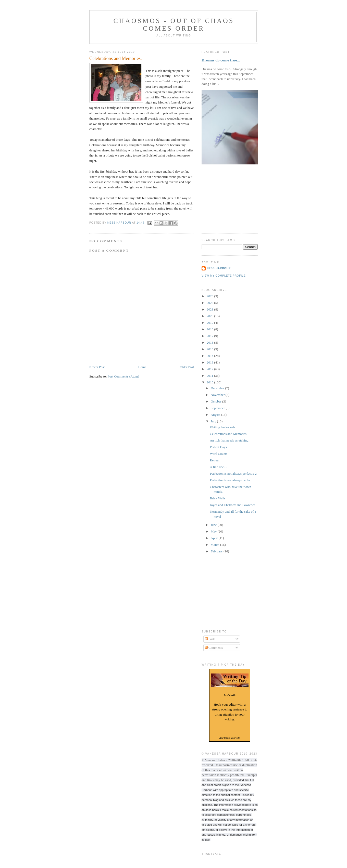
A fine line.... (218, 467)
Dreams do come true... (221, 60)
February (217, 551)
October (216, 401)
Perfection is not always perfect (231, 480)
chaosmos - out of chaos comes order (174, 25)
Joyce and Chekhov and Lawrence (232, 505)
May (214, 531)
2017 (210, 336)
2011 (210, 376)
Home (142, 367)
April (215, 538)
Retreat (215, 460)
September (218, 408)
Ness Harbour (219, 268)
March (215, 545)
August (216, 415)
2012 (210, 369)
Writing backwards (222, 427)
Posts (210, 639)
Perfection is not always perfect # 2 (233, 474)
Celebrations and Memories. (228, 434)
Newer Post (97, 367)
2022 (210, 303)
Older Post (187, 367)
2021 (210, 309)
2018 (210, 329)
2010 (210, 382)
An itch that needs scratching (229, 440)
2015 (210, 349)
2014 (210, 356)
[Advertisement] (227, 202)
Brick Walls (218, 498)
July (214, 421)
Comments (214, 648)
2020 (210, 316)
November (218, 395)
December (218, 388)
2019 (210, 323)
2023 (210, 296)
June (214, 525)
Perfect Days (218, 447)
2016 (210, 342)
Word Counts (219, 454)
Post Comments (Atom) (123, 376)
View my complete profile (224, 276)
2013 (210, 362)
